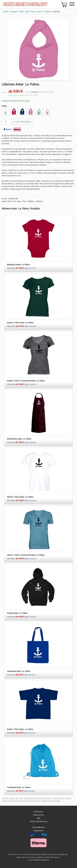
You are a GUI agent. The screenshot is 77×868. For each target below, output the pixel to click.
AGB (39, 818)
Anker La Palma (44, 11)
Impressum (39, 811)
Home (6, 11)
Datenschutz (39, 815)
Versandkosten (38, 827)
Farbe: (4, 106)
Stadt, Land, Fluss (27, 11)
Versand (34, 92)
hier (58, 801)
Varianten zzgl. (18, 268)
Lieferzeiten (38, 830)
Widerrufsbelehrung (38, 821)
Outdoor (14, 11)
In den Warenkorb (23, 122)
